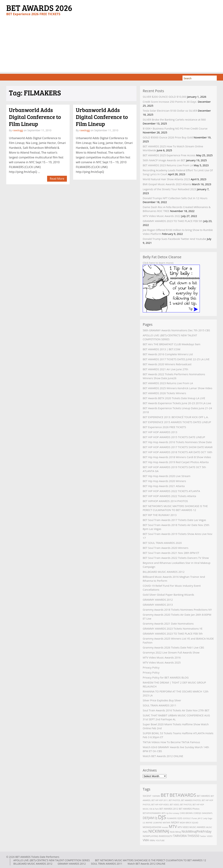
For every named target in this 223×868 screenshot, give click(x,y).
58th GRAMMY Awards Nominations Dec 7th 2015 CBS (176, 330)
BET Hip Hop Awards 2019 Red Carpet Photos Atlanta (176, 462)
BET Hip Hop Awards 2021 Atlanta (164, 486)
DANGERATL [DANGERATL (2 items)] (207, 813)
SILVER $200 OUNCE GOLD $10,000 (165, 97)
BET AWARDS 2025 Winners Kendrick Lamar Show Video (178, 388)
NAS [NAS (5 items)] (145, 832)
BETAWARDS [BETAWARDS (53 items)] (183, 795)
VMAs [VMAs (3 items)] (152, 840)
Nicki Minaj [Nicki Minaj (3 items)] (175, 832)
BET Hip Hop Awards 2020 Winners (164, 481)
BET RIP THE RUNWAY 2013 (160, 515)
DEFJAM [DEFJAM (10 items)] (148, 818)
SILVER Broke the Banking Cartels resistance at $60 (174, 119)
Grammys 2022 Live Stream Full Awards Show (171, 652)
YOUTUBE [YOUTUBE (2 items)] (160, 840)
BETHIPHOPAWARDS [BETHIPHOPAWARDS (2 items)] (152, 813)
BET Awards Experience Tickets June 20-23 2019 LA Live (177, 403)
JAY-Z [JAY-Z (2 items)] (200, 818)
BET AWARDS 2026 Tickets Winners (164, 393)
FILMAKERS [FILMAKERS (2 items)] (172, 818)
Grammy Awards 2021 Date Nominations (168, 623)
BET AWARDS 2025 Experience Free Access (169, 155)
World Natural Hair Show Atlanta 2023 (166, 179)
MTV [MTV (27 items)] (173, 826)
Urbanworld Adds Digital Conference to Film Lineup (35, 117)
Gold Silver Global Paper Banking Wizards (168, 595)
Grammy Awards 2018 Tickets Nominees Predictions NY (177, 610)
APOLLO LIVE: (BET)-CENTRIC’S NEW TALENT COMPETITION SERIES (52, 860)
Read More (57, 179)
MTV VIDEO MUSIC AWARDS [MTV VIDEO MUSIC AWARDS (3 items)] (191, 827)
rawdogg (18, 130)
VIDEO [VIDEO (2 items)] (210, 836)
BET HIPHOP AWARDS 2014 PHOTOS (165, 501)
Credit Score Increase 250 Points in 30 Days (170, 102)
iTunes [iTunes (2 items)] (194, 818)
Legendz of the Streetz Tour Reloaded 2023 (169, 189)
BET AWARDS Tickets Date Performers (37, 857)
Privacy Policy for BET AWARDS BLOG (166, 677)
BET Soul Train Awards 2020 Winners (166, 548)
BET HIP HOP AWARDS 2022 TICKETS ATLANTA (171, 491)
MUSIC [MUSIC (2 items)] (209, 827)
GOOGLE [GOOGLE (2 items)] (187, 818)
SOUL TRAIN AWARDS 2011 (159, 705)
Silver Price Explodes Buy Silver (162, 700)
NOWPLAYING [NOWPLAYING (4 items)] (150, 836)
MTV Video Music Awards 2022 (162, 216)
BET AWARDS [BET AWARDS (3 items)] (203, 796)
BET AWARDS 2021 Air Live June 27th (165, 369)
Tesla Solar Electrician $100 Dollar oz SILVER (170, 111)
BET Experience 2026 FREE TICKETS (164, 427)
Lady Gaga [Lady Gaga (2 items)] (208, 818)
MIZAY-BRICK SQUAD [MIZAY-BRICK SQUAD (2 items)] (189, 823)
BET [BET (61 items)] (165, 795)
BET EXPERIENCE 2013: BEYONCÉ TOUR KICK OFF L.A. (176, 417)
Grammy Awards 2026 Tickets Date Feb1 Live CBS (173, 647)
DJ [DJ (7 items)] (156, 818)
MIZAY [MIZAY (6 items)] (175, 822)
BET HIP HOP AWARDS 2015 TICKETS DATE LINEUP (174, 437)
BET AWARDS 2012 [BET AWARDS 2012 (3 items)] (169, 809)
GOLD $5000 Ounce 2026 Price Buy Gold (168, 137)
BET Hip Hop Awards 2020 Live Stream (167, 476)
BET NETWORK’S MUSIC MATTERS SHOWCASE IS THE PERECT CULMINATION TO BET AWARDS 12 (151, 860)
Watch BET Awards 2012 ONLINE (163, 756)
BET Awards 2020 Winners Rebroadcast (167, 364)
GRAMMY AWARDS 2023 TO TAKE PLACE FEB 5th (173, 221)
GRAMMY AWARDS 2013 (158, 605)
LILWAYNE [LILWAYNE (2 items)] (157, 823)
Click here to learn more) (158, 263)
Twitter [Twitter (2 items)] (203, 836)
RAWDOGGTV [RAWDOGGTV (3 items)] (166, 836)
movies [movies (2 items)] (165, 827)
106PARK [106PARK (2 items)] (156, 796)
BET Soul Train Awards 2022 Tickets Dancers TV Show (176, 558)
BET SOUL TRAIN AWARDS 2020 (162, 543)
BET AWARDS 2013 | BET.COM (161, 349)
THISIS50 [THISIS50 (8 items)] (193, 836)
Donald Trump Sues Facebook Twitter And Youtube (174, 239)
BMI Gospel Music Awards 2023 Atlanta (167, 184)
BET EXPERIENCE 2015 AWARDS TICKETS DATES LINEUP (177, 422)
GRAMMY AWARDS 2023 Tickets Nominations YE (173, 628)
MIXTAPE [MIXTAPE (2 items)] (167, 823)
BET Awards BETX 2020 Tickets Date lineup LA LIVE (174, 398)
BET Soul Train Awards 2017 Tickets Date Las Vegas (174, 520)
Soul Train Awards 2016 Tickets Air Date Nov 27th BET (176, 710)
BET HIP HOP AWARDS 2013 (160, 432)
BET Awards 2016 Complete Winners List (168, 354)
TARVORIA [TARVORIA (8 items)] (180, 836)
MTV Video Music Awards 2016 (162, 657)
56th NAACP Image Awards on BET (164, 160)
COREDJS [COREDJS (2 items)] (197, 813)
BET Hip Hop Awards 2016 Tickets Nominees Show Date (177, 442)
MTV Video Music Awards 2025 (162, 662)
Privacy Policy (151, 667)
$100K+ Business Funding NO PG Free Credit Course (175, 128)
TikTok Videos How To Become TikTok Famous (171, 742)
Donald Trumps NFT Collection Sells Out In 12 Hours (175, 198)
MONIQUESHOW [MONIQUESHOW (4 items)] (152, 827)
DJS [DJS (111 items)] (162, 817)
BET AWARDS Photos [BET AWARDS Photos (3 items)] (189, 809)
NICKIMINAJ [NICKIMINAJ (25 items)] (159, 831)
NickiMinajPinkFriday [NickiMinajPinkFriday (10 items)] (197, 831)
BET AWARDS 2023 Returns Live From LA (168, 165)
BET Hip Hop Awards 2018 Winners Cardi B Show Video (177, 457)
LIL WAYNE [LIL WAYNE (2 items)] (147, 823)
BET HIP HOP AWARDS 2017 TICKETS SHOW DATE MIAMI (178, 447)
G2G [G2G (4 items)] (180, 818)
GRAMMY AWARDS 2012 (158, 600)
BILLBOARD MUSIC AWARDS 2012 (164, 572)
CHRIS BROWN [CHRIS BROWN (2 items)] (186, 813)
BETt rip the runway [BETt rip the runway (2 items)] (170, 813)
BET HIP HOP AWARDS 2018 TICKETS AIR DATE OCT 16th (178, 452)
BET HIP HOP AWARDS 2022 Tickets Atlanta (169, 496)
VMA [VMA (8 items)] (146, 840)
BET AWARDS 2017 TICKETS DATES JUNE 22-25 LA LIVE (176, 359)
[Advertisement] (111, 47)
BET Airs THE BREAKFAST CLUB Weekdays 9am (172, 344)
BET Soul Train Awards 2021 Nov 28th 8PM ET (171, 553)
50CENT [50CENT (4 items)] (147, 796)
